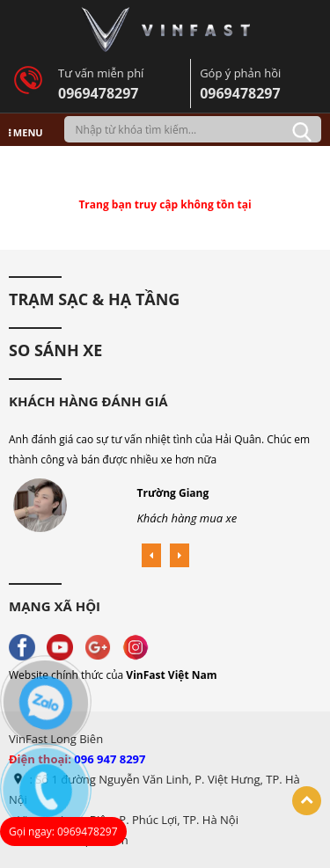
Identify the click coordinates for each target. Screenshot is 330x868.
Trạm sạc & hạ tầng (94, 299)
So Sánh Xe (55, 350)
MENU (26, 132)
